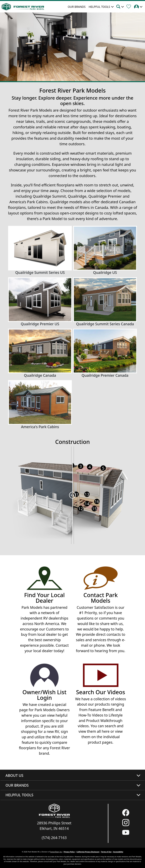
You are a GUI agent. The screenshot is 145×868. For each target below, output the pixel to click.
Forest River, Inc (56, 852)
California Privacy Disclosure (88, 852)
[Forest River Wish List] (130, 7)
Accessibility (118, 852)
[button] (121, 7)
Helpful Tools (19, 795)
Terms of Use (106, 852)
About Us (14, 775)
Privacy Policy (69, 852)
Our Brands (77, 7)
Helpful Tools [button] (99, 7)
